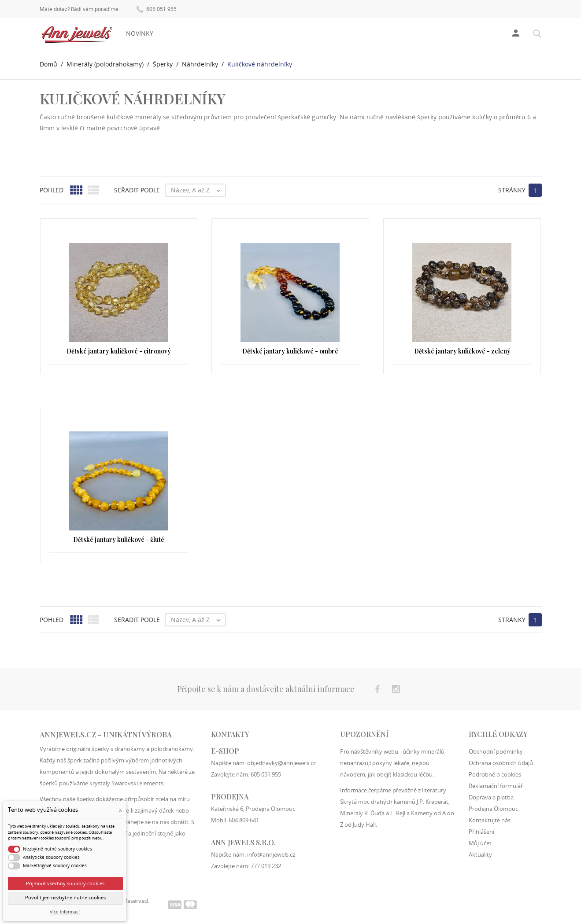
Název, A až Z (198, 190)
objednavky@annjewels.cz (281, 763)
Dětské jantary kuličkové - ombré (290, 351)
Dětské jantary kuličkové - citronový (119, 351)
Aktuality (480, 854)
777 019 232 (266, 866)
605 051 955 (157, 9)
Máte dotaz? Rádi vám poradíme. (80, 9)
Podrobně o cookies (495, 774)
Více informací (65, 912)
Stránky (512, 190)
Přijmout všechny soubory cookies (65, 883)
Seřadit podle (137, 190)
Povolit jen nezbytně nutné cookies (65, 898)
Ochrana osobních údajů (501, 763)
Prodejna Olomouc (493, 809)
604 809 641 (244, 820)
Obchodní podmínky (496, 751)
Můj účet (480, 843)
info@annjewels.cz (271, 854)
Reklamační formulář (496, 786)
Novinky (140, 33)
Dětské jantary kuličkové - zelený (462, 351)
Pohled (52, 190)
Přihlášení (481, 832)
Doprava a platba (491, 797)
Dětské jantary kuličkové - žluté (119, 539)
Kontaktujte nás (490, 820)
